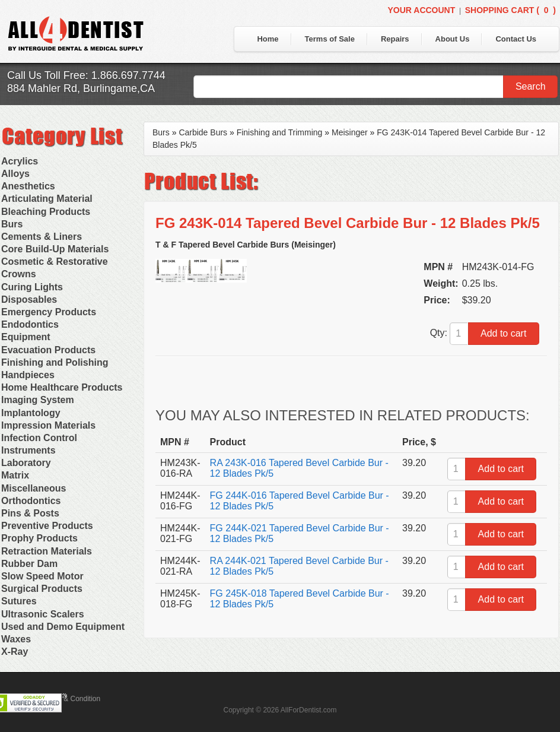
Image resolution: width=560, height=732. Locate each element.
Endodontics (30, 324)
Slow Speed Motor (42, 576)
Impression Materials (48, 425)
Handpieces (28, 375)
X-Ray (15, 652)
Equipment (26, 337)
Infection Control (39, 438)
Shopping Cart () (510, 10)
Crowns (19, 274)
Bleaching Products (46, 212)
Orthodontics (31, 501)
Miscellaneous (34, 488)
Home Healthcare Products (62, 387)
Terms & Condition (71, 699)
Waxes (16, 639)
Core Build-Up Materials (55, 249)
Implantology (31, 413)
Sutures (19, 601)
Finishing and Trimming (280, 132)
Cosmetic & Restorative (55, 262)
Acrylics (20, 161)
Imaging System (38, 400)
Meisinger (350, 132)
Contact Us (516, 39)
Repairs (395, 39)
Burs (12, 224)
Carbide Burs (203, 132)
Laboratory (26, 463)
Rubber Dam (29, 564)
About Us (453, 39)
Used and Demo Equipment (63, 627)
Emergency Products (49, 312)
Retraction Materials (47, 551)
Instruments (28, 450)
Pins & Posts (30, 513)
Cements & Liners (42, 237)
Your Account (421, 10)
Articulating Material (47, 199)
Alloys (15, 174)
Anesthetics (28, 186)
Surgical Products (42, 589)
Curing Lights (32, 287)
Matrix (15, 475)
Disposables (29, 300)
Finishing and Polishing (55, 362)
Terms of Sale (330, 39)
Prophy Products (39, 538)
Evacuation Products (48, 350)
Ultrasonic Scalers (43, 614)
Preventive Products (47, 526)
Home (268, 39)
